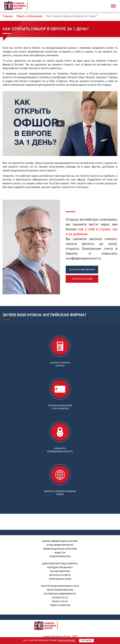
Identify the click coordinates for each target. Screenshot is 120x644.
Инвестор (60, 553)
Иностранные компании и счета (60, 586)
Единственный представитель (60, 564)
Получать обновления (82, 270)
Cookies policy (60, 598)
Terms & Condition (60, 605)
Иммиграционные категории (60, 549)
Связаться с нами (82, 279)
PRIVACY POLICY (60, 601)
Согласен (86, 640)
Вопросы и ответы (60, 575)
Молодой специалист (60, 567)
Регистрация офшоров (60, 590)
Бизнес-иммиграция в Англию (60, 541)
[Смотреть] (60, 124)
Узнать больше (66, 640)
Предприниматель (60, 556)
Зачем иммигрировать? (60, 545)
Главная (8, 16)
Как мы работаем (60, 571)
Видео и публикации (29, 16)
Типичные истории (60, 579)
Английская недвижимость (60, 594)
